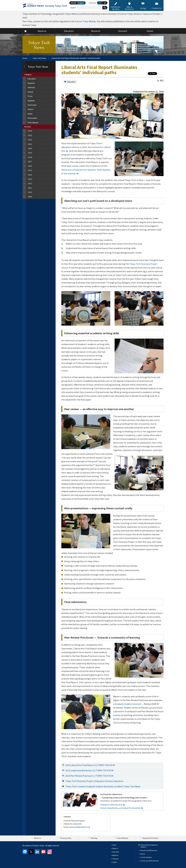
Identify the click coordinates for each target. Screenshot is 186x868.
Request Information (151, 838)
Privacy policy (66, 838)
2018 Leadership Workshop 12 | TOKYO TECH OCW (89, 770)
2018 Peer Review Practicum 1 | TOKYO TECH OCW (89, 776)
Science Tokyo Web (84, 21)
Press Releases (122, 838)
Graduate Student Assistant (128, 704)
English (81, 3)
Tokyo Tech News (39, 58)
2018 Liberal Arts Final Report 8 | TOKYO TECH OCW (90, 765)
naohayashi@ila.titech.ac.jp (79, 827)
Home (25, 58)
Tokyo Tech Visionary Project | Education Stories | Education (94, 781)
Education (71, 82)
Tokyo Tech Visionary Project (143, 264)
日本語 (73, 3)
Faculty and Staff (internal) (149, 861)
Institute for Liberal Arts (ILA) (111, 805)
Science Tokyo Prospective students (149, 846)
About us (37, 838)
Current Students (146, 857)
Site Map (94, 838)
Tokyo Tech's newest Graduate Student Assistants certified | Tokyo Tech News (103, 786)
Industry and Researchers (149, 850)
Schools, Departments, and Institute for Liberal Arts (120, 808)
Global (115, 862)
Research (115, 855)
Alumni (143, 854)
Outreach (115, 859)
